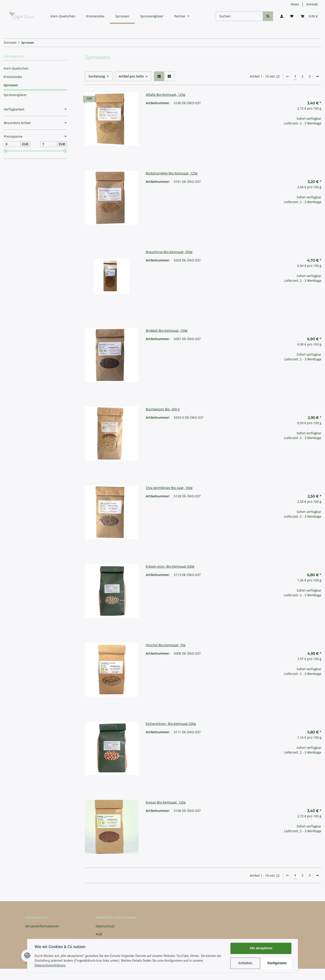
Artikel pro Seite (131, 76)
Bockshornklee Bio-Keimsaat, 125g (172, 173)
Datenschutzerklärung (50, 965)
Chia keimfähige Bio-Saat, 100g (169, 488)
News (295, 4)
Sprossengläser (15, 95)
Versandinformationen (42, 926)
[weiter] (317, 76)
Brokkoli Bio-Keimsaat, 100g (167, 330)
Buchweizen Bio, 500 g (163, 409)
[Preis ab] (12, 144)
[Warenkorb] (309, 16)
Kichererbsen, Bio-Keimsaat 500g (171, 724)
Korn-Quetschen (16, 68)
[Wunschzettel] (292, 16)
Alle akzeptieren (261, 948)
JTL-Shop (302, 974)
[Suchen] (239, 16)
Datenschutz (105, 926)
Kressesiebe (13, 77)
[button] (282, 16)
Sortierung (97, 76)
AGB (99, 934)
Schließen (245, 963)
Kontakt (312, 4)
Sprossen (11, 85)
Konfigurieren (277, 963)
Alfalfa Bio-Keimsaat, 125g (166, 95)
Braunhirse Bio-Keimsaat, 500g (169, 252)
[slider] (5, 151)
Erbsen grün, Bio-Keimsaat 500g (170, 566)
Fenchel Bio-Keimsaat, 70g (166, 645)
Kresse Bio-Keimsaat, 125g (166, 802)
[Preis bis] (49, 144)
